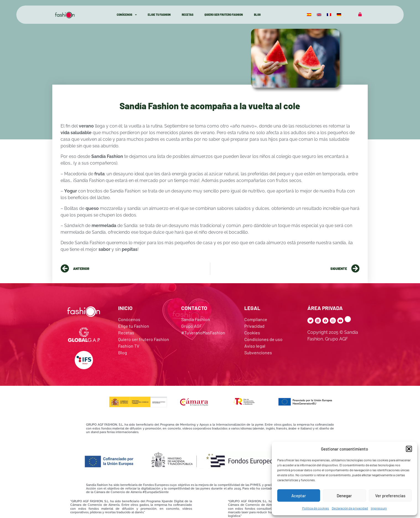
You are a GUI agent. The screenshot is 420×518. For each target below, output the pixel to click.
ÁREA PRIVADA (325, 308)
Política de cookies (316, 508)
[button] (409, 449)
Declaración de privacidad (350, 508)
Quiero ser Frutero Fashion (224, 15)
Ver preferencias (390, 496)
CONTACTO (194, 308)
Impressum (379, 508)
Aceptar (299, 496)
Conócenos (127, 15)
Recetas (188, 15)
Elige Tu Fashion (159, 15)
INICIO (125, 308)
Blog (257, 15)
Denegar (344, 496)
